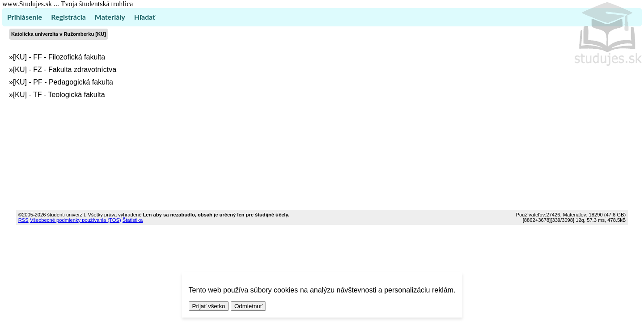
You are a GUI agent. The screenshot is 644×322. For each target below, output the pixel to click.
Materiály (110, 17)
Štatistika (133, 220)
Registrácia (68, 17)
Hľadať (145, 17)
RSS (23, 220)
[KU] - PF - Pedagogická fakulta (63, 82)
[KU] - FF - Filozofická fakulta (59, 57)
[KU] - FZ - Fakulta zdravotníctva (65, 70)
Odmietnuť (248, 306)
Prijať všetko (209, 306)
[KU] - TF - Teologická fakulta (59, 95)
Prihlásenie (25, 17)
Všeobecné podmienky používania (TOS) (76, 220)
